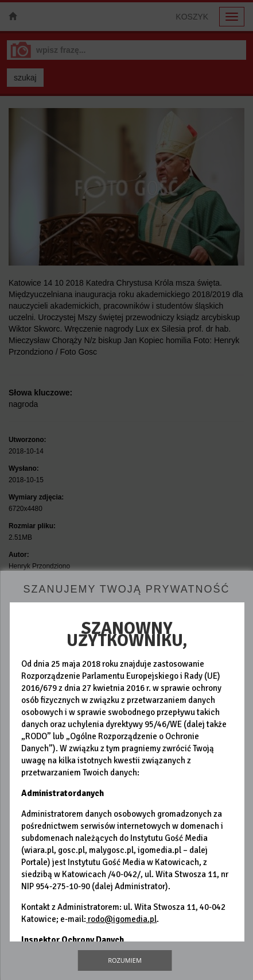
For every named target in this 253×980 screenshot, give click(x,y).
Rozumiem (125, 960)
